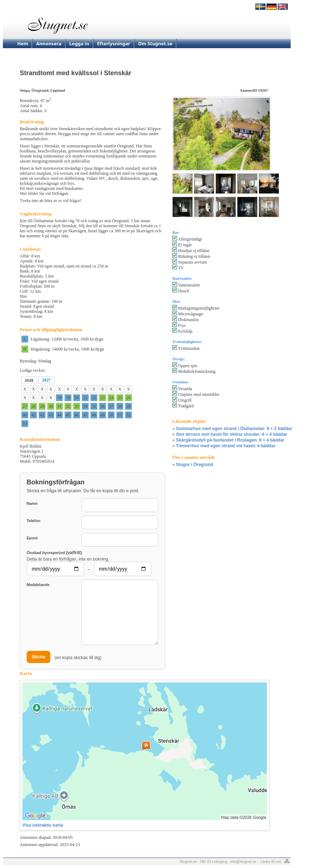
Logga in (79, 44)
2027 (46, 380)
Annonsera (49, 44)
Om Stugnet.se (155, 44)
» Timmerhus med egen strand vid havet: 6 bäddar (224, 446)
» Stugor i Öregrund (193, 465)
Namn (32, 503)
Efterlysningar (114, 44)
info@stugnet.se (243, 862)
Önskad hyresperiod (54, 552)
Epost (32, 538)
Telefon (33, 521)
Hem (23, 44)
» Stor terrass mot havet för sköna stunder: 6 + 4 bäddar (230, 434)
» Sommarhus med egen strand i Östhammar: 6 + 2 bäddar (232, 429)
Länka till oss (271, 862)
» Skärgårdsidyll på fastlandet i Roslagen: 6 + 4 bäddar (228, 440)
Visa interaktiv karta (43, 825)
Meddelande (38, 585)
